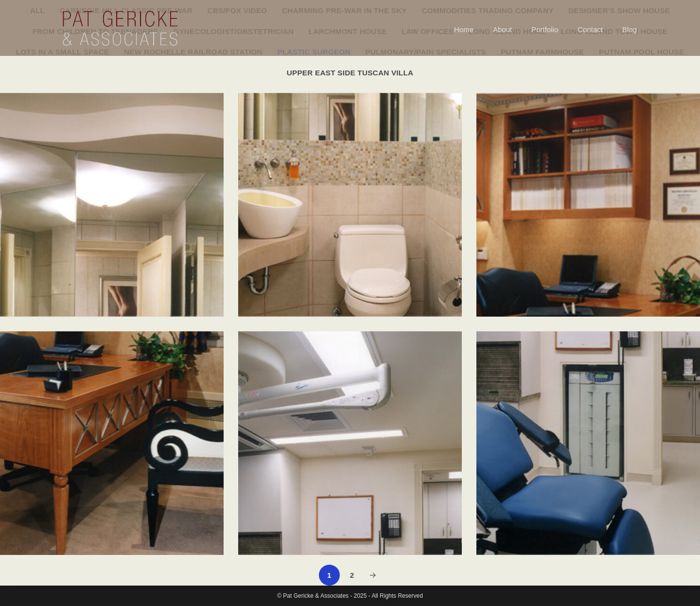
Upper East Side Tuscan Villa (350, 73)
